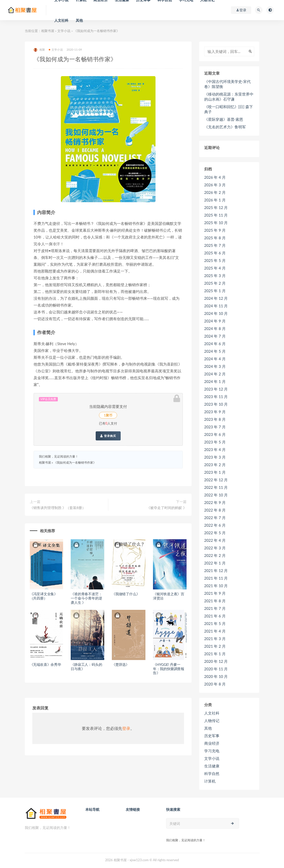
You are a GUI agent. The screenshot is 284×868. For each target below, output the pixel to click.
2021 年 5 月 (215, 623)
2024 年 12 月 (216, 298)
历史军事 (212, 736)
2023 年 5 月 (215, 442)
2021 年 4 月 (215, 631)
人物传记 (212, 721)
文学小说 (64, 31)
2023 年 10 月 (216, 404)
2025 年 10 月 (216, 223)
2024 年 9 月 (215, 321)
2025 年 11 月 (216, 215)
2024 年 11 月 (216, 306)
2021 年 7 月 (215, 608)
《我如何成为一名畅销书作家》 (75, 462)
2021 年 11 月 (216, 578)
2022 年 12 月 (216, 480)
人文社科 (61, 20)
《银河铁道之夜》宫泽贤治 (169, 596)
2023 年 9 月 (215, 412)
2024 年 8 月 (215, 328)
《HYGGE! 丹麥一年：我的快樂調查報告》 (169, 669)
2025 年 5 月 (215, 260)
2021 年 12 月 (216, 571)
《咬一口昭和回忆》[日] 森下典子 (229, 109)
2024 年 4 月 (215, 359)
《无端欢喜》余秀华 (45, 664)
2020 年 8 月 (215, 684)
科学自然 (212, 773)
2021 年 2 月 (215, 646)
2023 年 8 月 (215, 419)
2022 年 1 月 (215, 563)
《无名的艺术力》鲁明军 (225, 127)
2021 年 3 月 (215, 639)
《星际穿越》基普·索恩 (224, 119)
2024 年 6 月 (215, 344)
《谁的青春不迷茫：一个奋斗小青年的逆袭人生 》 (86, 598)
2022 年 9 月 (215, 502)
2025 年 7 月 (215, 245)
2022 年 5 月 (215, 533)
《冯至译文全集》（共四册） (44, 596)
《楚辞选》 (121, 664)
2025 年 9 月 (215, 230)
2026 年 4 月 (215, 177)
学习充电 (212, 751)
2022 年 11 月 (216, 487)
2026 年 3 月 (215, 185)
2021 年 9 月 (215, 593)
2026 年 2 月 (215, 192)
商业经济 (212, 743)
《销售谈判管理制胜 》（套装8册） (58, 508)
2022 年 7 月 (215, 518)
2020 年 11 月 (216, 669)
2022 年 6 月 (215, 525)
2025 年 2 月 (215, 283)
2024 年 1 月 (215, 381)
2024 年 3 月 (215, 366)
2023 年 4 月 (215, 450)
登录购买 (108, 436)
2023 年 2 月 (215, 465)
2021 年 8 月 (215, 601)
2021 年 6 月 (215, 616)
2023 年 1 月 (215, 472)
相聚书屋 (48, 31)
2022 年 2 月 (215, 555)
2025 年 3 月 (215, 276)
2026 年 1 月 (215, 200)
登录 (126, 728)
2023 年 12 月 (216, 389)
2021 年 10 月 (216, 586)
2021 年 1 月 (215, 654)
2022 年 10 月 (216, 495)
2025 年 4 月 (215, 268)
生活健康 (212, 766)
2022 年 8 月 (215, 510)
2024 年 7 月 (215, 336)
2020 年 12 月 (216, 661)
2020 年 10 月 (216, 676)
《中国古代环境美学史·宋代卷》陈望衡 (227, 84)
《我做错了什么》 (126, 594)
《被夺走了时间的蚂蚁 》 (167, 508)
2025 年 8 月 (215, 238)
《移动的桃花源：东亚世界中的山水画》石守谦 (229, 97)
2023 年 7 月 (215, 427)
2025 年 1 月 (215, 291)
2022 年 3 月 (215, 548)
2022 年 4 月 (215, 540)
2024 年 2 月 (215, 374)
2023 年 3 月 (215, 457)
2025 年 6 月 (215, 253)
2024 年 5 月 (215, 351)
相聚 (39, 50)
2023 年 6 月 (215, 434)
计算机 (210, 781)
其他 (79, 20)
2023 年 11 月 (216, 397)
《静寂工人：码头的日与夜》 (86, 667)
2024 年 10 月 (216, 313)
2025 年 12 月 (216, 207)
